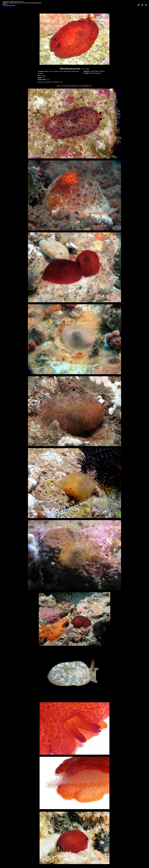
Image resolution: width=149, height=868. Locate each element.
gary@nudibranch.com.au (9, 7)
